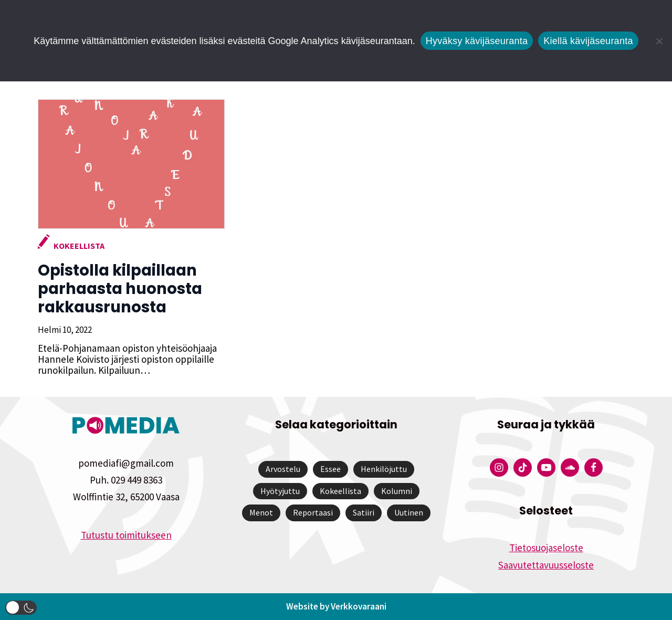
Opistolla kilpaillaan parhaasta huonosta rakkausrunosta (119, 289)
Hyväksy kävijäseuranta (477, 41)
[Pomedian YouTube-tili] (546, 467)
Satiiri (364, 512)
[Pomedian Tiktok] (523, 467)
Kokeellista (78, 246)
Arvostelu (283, 469)
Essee (330, 469)
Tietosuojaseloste (546, 548)
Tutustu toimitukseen (126, 535)
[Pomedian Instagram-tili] (499, 467)
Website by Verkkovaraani (336, 606)
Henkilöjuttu (384, 469)
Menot (261, 512)
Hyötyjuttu (280, 491)
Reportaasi (313, 512)
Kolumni (397, 491)
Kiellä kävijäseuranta (588, 41)
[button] (21, 608)
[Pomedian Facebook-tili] (594, 467)
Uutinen (409, 512)
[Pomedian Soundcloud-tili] (570, 467)
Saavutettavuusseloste (546, 565)
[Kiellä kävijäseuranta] (659, 41)
